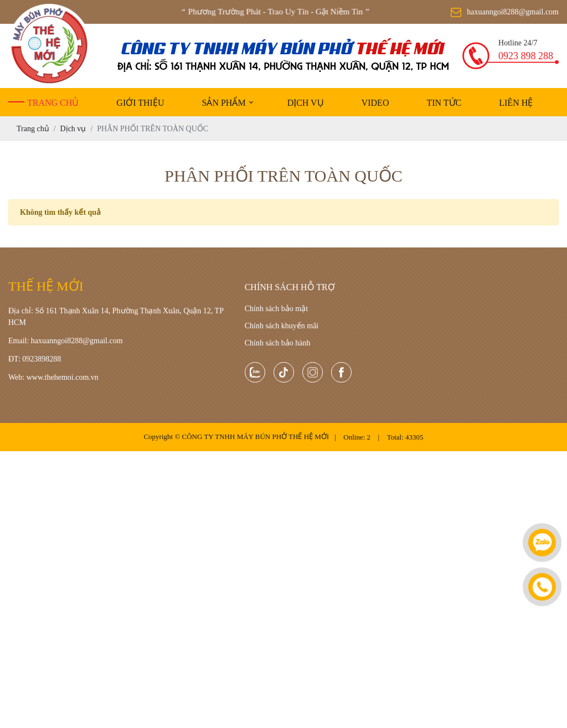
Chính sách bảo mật (276, 309)
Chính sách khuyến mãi (282, 326)
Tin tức (444, 103)
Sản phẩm (223, 103)
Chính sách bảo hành (278, 343)
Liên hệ (516, 103)
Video (375, 103)
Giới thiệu (140, 103)
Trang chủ (53, 103)
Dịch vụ (306, 103)
